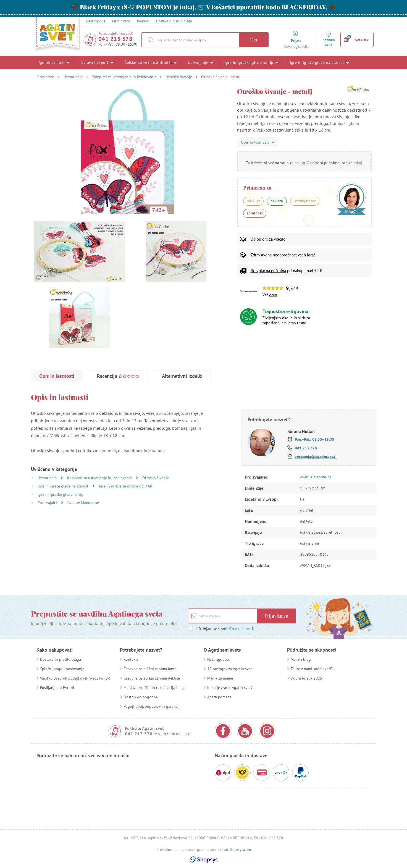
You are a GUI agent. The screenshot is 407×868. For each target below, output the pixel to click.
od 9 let (253, 201)
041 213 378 (115, 39)
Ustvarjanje (200, 62)
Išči (254, 40)
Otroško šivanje (179, 77)
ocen (273, 295)
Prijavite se (276, 616)
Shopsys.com (240, 849)
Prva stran (46, 77)
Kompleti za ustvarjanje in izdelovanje (124, 77)
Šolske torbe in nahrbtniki (151, 62)
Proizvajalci (48, 503)
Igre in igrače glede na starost (319, 62)
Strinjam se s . (224, 629)
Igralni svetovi (54, 62)
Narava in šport (97, 62)
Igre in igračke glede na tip (252, 62)
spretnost (255, 213)
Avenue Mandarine (83, 503)
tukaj (358, 163)
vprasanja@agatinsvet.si (316, 457)
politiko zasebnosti (237, 629)
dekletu (277, 201)
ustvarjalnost (305, 201)
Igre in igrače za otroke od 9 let (126, 486)
